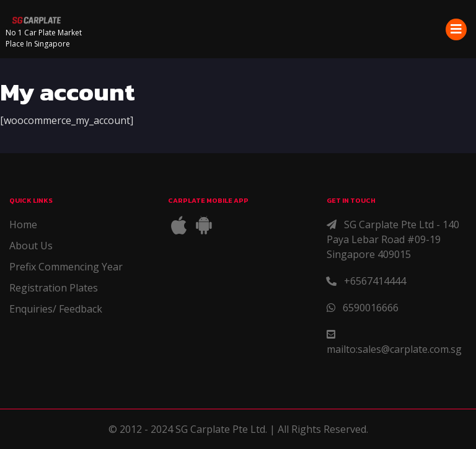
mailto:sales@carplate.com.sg (394, 349)
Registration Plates (54, 288)
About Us (31, 246)
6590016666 (371, 308)
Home (23, 225)
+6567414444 (375, 281)
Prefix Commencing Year (66, 267)
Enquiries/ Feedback (56, 309)
